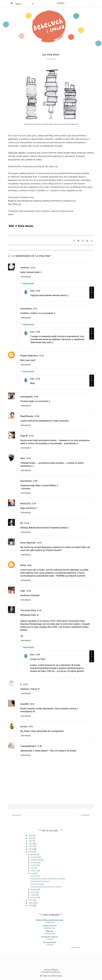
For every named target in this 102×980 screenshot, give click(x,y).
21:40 (39, 746)
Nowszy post (17, 815)
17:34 (28, 458)
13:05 (36, 397)
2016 (31, 844)
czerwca (34, 870)
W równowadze (50, 942)
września (35, 862)
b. (21, 684)
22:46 (28, 591)
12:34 (41, 356)
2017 (31, 841)
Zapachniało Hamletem (40, 881)
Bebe (32, 291)
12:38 (38, 291)
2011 (31, 903)
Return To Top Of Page (51, 976)
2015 (31, 846)
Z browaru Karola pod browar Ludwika (46, 887)
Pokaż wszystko (76, 947)
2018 (31, 838)
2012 (31, 900)
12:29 (33, 268)
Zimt (23, 458)
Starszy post (85, 815)
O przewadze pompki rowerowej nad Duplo (48, 879)
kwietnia (34, 889)
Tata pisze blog (28, 610)
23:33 (31, 727)
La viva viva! (35, 876)
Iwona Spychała (28, 543)
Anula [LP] (25, 503)
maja (33, 873)
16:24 (39, 543)
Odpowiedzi (28, 283)
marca (34, 892)
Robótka (50, 931)
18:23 (32, 704)
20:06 (29, 565)
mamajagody (27, 397)
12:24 (26, 523)
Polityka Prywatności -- (52, 972)
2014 (31, 849)
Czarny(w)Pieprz (28, 746)
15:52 (31, 436)
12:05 (38, 655)
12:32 (35, 309)
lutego (34, 895)
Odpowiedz (26, 277)
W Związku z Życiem (50, 937)
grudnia (34, 854)
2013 (31, 852)
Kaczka (24, 726)
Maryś (23, 565)
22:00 (35, 481)
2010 (31, 905)
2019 (31, 836)
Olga (23, 591)
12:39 (38, 379)
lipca (33, 868)
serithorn (25, 268)
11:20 (39, 610)
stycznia (34, 897)
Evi (22, 523)
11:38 (34, 504)
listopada (35, 857)
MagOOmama (27, 416)
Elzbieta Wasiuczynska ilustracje (50, 920)
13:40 (37, 416)
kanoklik (25, 704)
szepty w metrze (50, 926)
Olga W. (24, 436)
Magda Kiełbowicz (29, 356)
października (36, 860)
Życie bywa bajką (37, 884)
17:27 (26, 684)
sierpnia (34, 865)
